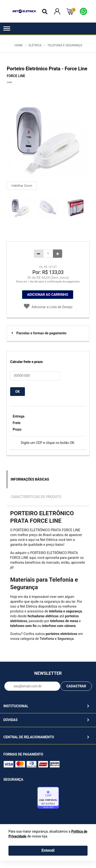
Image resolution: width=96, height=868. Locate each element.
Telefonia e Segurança (65, 45)
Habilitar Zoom (22, 186)
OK (18, 392)
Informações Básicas (30, 479)
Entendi (48, 850)
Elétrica (35, 45)
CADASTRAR (76, 686)
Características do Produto (36, 497)
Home (19, 45)
